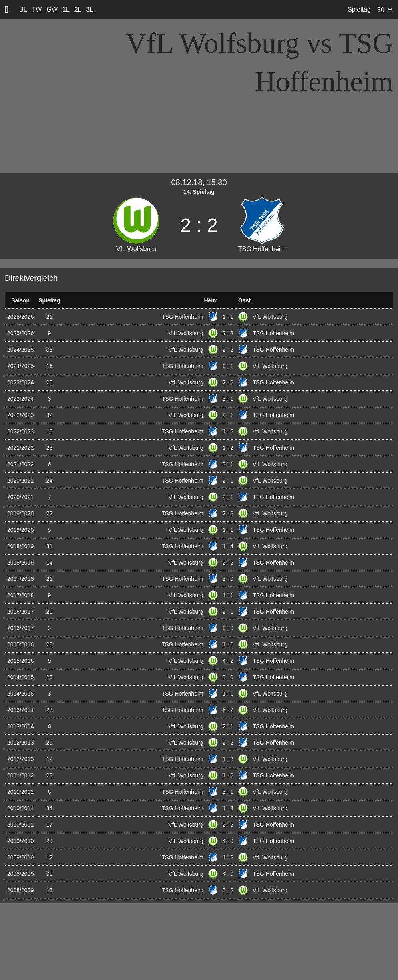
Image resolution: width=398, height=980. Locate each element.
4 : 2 (228, 661)
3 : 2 (228, 890)
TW (37, 9)
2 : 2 (228, 350)
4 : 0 (228, 841)
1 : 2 (228, 431)
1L (66, 9)
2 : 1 (228, 415)
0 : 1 (228, 366)
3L (90, 9)
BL (23, 9)
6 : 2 (228, 710)
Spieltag (359, 9)
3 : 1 (228, 399)
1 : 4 (228, 546)
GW (52, 9)
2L (78, 9)
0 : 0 (228, 628)
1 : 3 (228, 759)
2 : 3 (228, 333)
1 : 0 (228, 644)
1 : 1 (228, 317)
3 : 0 (228, 579)
